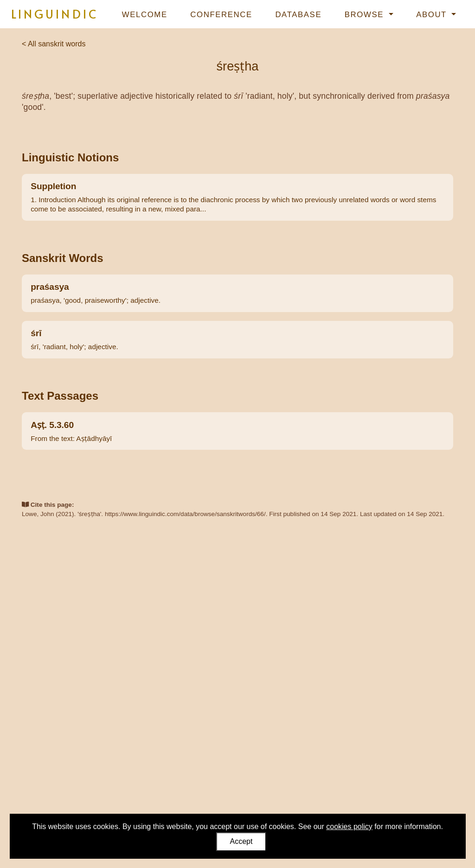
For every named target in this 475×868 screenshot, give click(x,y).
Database (298, 15)
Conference (221, 15)
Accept (241, 841)
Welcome (145, 15)
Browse (366, 15)
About (433, 15)
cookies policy (349, 827)
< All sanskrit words (54, 44)
